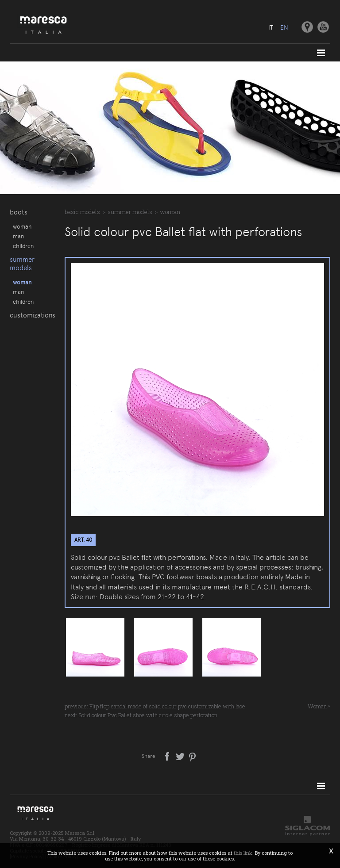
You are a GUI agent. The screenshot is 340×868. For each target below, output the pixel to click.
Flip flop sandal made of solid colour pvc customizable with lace (167, 706)
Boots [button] (19, 212)
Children (23, 246)
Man (18, 236)
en (284, 27)
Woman (22, 226)
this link (243, 853)
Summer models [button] (22, 264)
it (271, 27)
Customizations (32, 315)
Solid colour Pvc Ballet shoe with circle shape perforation (148, 715)
